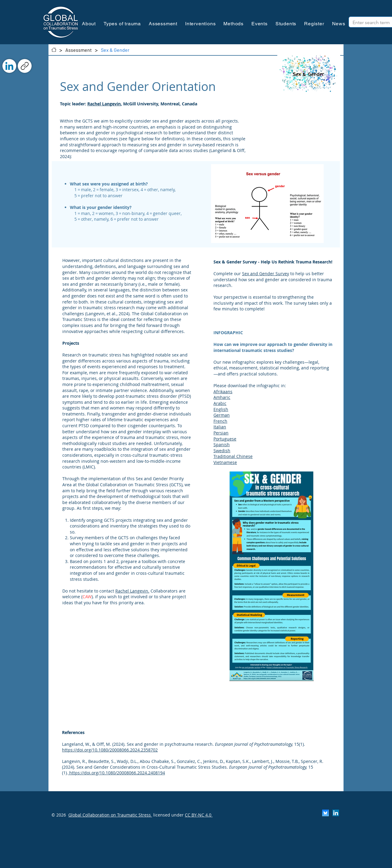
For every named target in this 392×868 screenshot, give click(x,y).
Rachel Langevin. (132, 591)
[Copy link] (25, 66)
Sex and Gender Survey (266, 274)
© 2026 (59, 815)
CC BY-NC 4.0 (199, 815)
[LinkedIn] (9, 66)
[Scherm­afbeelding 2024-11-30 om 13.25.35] (325, 813)
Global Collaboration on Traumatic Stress (110, 815)
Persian (221, 433)
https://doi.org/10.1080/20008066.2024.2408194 (117, 773)
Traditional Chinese (233, 456)
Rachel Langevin (104, 104)
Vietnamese (225, 462)
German (222, 415)
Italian (220, 427)
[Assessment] (79, 50)
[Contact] (54, 50)
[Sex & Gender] (115, 50)
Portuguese (225, 439)
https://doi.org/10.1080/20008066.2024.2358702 (110, 750)
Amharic (222, 397)
